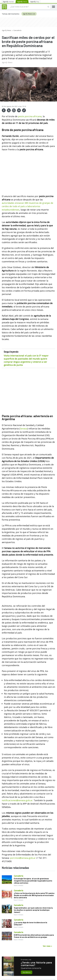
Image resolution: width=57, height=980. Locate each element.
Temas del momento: (11, 14)
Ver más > (47, 946)
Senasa (24, 429)
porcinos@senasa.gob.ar (23, 858)
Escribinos (27, 972)
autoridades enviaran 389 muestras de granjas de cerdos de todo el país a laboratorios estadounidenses (27, 206)
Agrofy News (7, 30)
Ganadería (17, 30)
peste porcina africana (30, 116)
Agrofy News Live (29, 14)
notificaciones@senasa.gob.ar (17, 800)
